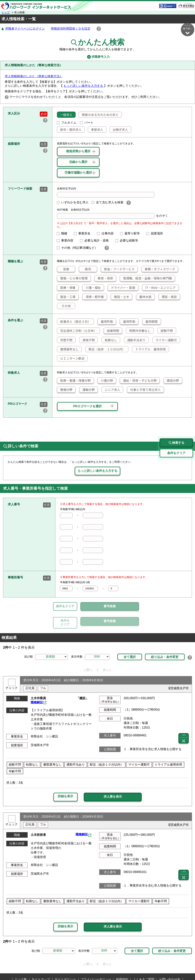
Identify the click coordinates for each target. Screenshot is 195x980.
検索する (176, 425)
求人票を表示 (113, 779)
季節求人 (96, 130)
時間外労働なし (138, 331)
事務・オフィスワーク (158, 269)
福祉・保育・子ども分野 (138, 381)
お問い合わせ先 (170, 962)
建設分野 (171, 381)
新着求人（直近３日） (74, 322)
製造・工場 (66, 297)
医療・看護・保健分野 (74, 381)
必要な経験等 (128, 241)
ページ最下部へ (188, 29)
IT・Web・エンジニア (159, 288)
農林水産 (144, 297)
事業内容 (67, 241)
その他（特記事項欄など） (79, 248)
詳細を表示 (66, 779)
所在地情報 (96, 968)
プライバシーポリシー (96, 962)
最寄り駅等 (132, 234)
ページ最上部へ (188, 966)
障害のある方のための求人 (99, 115)
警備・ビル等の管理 (72, 278)
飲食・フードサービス (118, 269)
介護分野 (105, 381)
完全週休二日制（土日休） (77, 331)
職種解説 (37, 685)
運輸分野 (87, 390)
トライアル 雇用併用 (149, 349)
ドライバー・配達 (121, 288)
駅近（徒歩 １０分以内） (105, 349)
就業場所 (156, 234)
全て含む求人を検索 (107, 203)
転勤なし (109, 340)
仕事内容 (107, 234)
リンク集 (21, 962)
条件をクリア (65, 606)
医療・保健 (66, 288)
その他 (64, 306)
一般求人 (65, 115)
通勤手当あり (135, 340)
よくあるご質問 (144, 962)
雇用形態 (105, 322)
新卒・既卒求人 (69, 130)
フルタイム (67, 123)
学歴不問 (65, 340)
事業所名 (84, 234)
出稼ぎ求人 (119, 130)
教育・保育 (104, 278)
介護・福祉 (92, 288)
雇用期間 (150, 322)
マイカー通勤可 (165, 340)
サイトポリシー (65, 962)
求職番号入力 (97, 57)
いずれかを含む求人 (73, 203)
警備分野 (65, 390)
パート (87, 123)
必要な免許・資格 (96, 241)
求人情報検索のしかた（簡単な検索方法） (34, 76)
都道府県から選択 (78, 151)
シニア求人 (111, 390)
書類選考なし (68, 349)
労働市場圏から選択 (78, 173)
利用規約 (122, 962)
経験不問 (165, 331)
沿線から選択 (78, 162)
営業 (63, 269)
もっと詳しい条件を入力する (84, 86)
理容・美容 (168, 297)
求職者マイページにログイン (25, 29)
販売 (85, 269)
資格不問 (87, 340)
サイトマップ (41, 962)
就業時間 (111, 331)
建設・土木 (120, 297)
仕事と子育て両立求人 (144, 390)
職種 (64, 234)
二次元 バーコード (184, 721)
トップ (6, 12)
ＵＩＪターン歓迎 (71, 358)
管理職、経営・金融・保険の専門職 (146, 278)
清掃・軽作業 (93, 297)
